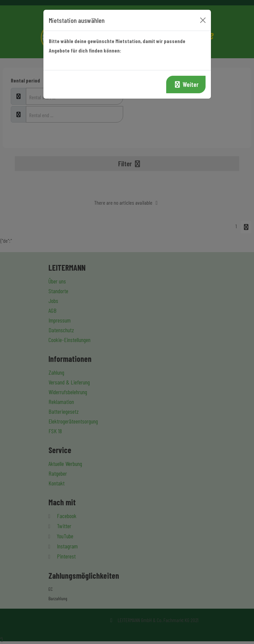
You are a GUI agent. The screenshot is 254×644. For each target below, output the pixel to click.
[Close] (203, 20)
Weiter (186, 84)
